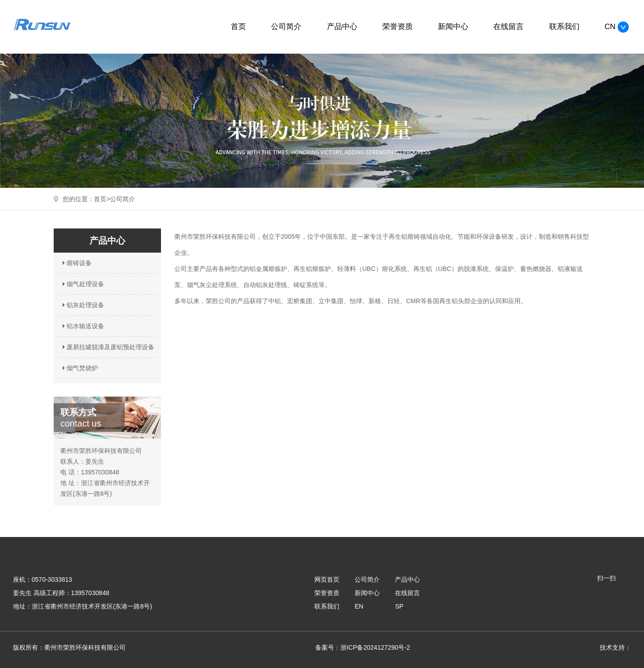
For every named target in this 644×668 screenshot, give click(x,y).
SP (399, 606)
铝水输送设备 (82, 326)
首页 (238, 27)
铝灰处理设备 (82, 305)
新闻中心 (453, 27)
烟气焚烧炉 (79, 368)
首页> (102, 199)
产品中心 (342, 27)
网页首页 (327, 579)
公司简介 (286, 27)
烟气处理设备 (82, 284)
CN (617, 27)
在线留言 (508, 27)
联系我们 (564, 27)
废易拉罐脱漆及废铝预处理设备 (107, 347)
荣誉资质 (398, 27)
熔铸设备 (76, 263)
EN (359, 606)
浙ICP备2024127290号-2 (375, 647)
